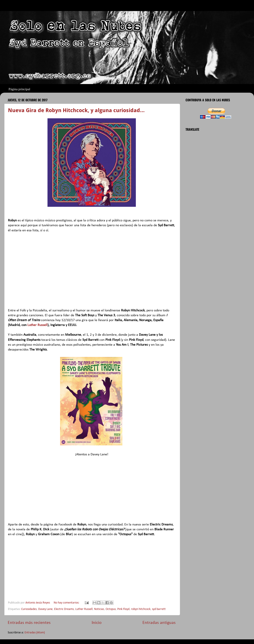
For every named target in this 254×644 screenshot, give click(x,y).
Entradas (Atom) (35, 633)
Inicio (97, 623)
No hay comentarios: (67, 603)
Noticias (99, 609)
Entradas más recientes (29, 623)
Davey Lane (45, 609)
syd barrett (159, 609)
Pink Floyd (123, 609)
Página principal (19, 89)
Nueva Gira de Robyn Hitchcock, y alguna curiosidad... (76, 110)
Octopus (111, 609)
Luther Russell (37, 325)
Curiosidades (29, 609)
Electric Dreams (64, 609)
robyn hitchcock (141, 609)
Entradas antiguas (159, 623)
